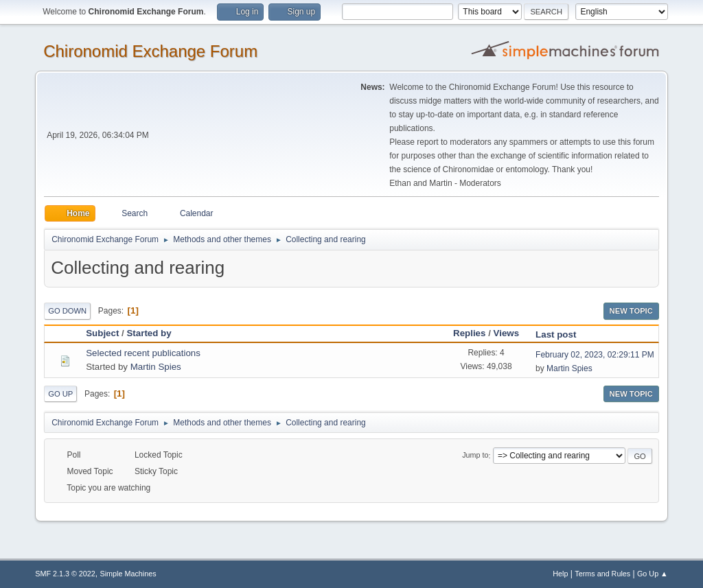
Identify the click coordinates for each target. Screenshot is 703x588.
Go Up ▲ (653, 574)
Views (507, 333)
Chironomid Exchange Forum (150, 51)
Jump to (475, 456)
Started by (155, 333)
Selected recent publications (143, 353)
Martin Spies (156, 367)
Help (560, 574)
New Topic (631, 311)
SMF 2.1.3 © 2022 (65, 574)
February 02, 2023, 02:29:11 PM (595, 355)
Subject (102, 333)
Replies (469, 333)
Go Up (60, 394)
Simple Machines (128, 574)
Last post (556, 334)
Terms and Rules (602, 574)
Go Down (67, 311)
